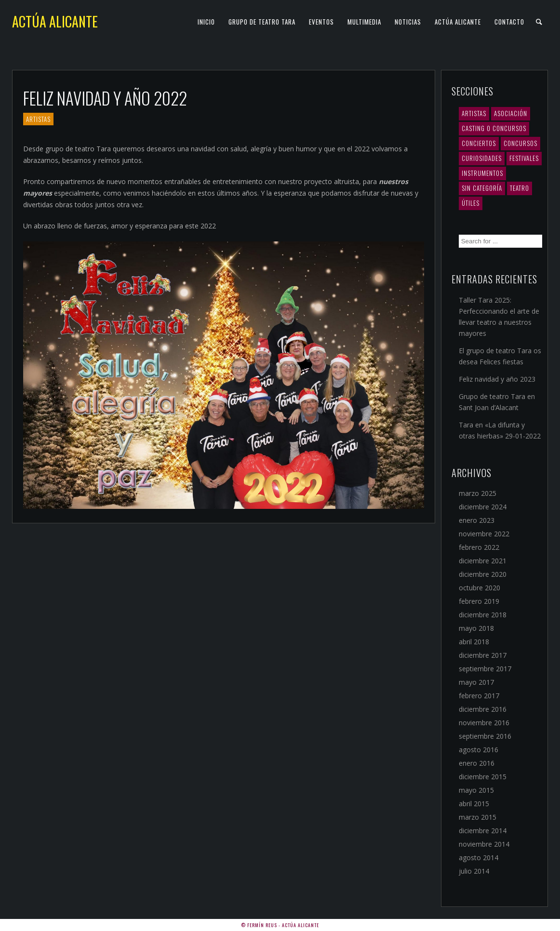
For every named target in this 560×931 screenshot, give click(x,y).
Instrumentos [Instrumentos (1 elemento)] (482, 173)
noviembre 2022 (484, 534)
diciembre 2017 (483, 655)
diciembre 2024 (483, 507)
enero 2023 (477, 520)
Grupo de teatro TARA (262, 22)
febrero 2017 (479, 696)
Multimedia (364, 22)
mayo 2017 (476, 682)
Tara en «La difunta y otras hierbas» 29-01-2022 (500, 430)
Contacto (509, 22)
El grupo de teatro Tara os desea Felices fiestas (500, 356)
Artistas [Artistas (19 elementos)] (474, 113)
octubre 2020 (480, 588)
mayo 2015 (476, 790)
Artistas (38, 119)
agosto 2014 (479, 858)
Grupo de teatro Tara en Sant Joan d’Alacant (497, 402)
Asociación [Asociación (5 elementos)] (511, 113)
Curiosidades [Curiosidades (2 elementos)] (482, 158)
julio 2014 (474, 871)
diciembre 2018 (483, 615)
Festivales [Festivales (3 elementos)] (524, 158)
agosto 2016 (479, 750)
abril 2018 (474, 642)
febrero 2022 (479, 547)
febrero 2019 (479, 601)
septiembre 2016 (485, 736)
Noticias (408, 22)
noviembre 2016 (484, 723)
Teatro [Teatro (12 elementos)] (520, 188)
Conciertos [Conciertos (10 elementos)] (479, 143)
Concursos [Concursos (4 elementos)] (520, 143)
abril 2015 (474, 804)
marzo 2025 (478, 493)
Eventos (321, 22)
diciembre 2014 (483, 831)
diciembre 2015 (483, 777)
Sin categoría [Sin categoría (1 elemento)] (482, 188)
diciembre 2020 (483, 574)
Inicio (206, 22)
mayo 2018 (476, 628)
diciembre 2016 (483, 709)
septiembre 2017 (485, 669)
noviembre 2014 (484, 844)
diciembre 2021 (483, 561)
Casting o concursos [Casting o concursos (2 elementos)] (494, 128)
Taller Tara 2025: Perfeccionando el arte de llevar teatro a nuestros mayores (499, 317)
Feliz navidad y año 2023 (497, 379)
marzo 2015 (478, 817)
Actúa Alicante (55, 21)
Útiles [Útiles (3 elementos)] (471, 203)
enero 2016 (477, 763)
